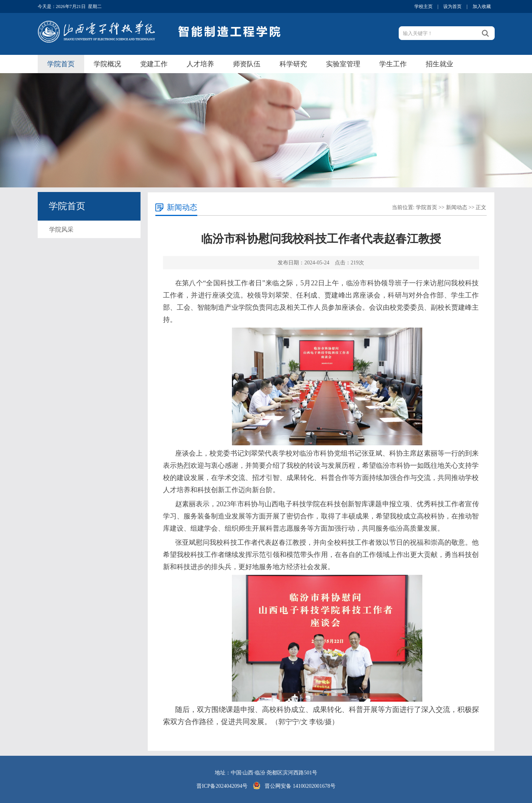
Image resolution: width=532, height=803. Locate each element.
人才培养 (200, 64)
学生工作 (393, 64)
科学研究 (293, 64)
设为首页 (452, 6)
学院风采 (61, 230)
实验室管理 (343, 64)
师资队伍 (247, 64)
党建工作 (154, 64)
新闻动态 (457, 207)
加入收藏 (482, 6)
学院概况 (107, 64)
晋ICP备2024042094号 (222, 786)
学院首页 (61, 64)
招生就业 (439, 64)
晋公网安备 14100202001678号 (300, 786)
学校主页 (423, 6)
